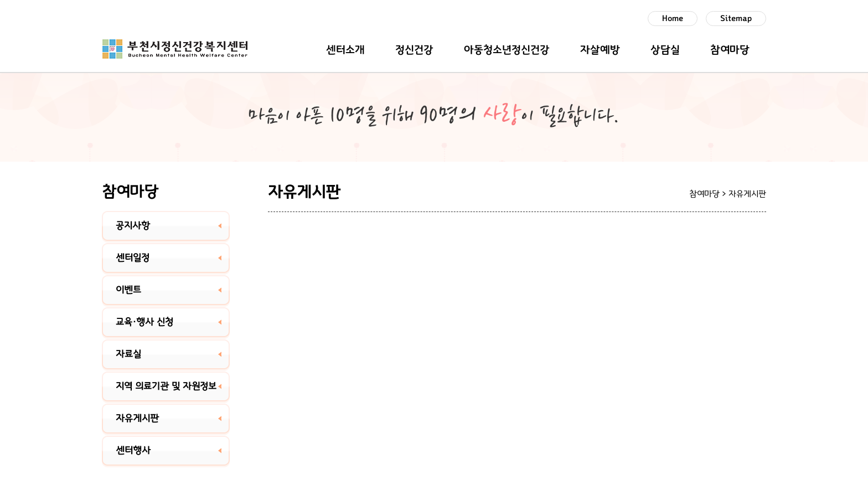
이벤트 (128, 290)
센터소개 (345, 50)
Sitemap (736, 19)
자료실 (128, 354)
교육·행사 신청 (144, 322)
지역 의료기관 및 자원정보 (166, 386)
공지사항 (133, 226)
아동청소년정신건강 (507, 50)
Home (673, 19)
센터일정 (133, 258)
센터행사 (133, 451)
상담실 (665, 50)
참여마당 (730, 50)
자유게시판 (137, 419)
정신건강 (414, 50)
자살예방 (600, 50)
